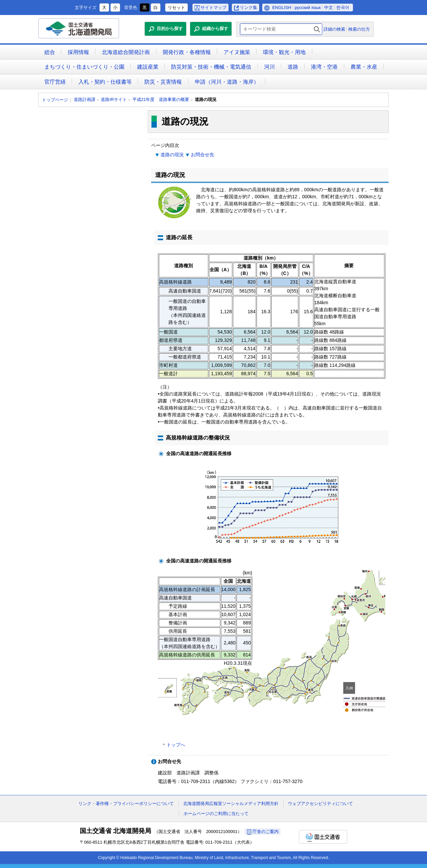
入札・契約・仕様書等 (105, 82)
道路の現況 (172, 155)
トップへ (176, 745)
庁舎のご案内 (266, 832)
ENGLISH (282, 7)
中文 (329, 7)
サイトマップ (213, 7)
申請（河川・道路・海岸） (227, 82)
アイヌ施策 (237, 52)
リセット (176, 7)
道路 (293, 67)
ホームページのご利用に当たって (216, 814)
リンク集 (249, 7)
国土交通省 (323, 837)
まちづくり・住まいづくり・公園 (84, 67)
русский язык (308, 7)
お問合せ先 (202, 155)
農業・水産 (364, 67)
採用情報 (78, 52)
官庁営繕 (55, 82)
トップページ (55, 100)
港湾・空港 (324, 67)
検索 (317, 29)
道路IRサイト (114, 99)
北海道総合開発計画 (126, 52)
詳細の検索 (334, 29)
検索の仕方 (359, 29)
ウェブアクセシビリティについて (320, 804)
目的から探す (170, 28)
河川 (270, 67)
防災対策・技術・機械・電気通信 (211, 67)
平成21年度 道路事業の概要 (161, 99)
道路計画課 (85, 99)
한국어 (343, 7)
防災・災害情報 (163, 82)
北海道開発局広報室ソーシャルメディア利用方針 (231, 804)
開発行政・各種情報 (187, 52)
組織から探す (215, 28)
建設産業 (148, 67)
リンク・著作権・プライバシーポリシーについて (126, 804)
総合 (50, 52)
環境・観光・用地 (284, 52)
